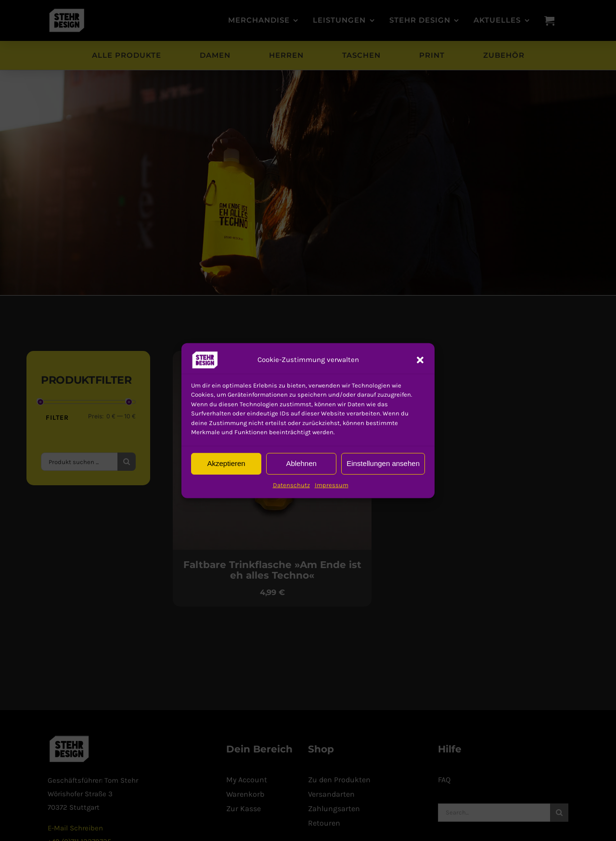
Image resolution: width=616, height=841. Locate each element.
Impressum (332, 485)
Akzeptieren (226, 463)
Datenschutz (291, 485)
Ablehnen (301, 463)
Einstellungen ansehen (383, 463)
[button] (205, 360)
